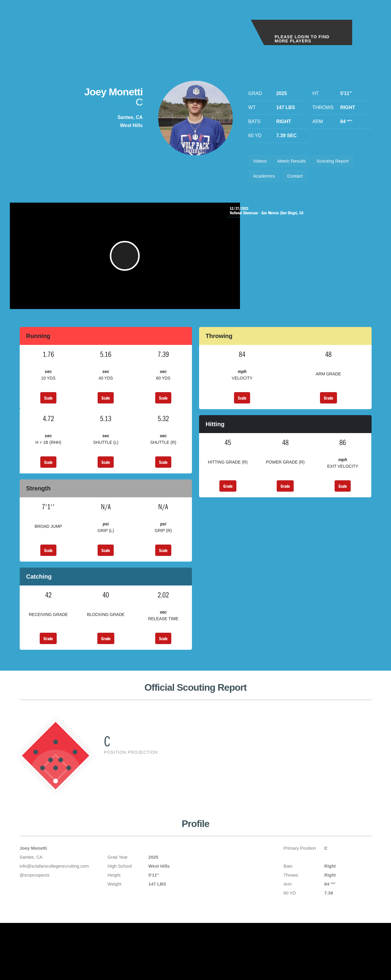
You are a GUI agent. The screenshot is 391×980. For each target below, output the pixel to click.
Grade (328, 407)
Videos (261, 162)
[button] (129, 262)
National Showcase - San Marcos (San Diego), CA (301, 215)
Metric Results (295, 162)
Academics (265, 179)
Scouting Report (340, 162)
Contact (299, 179)
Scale (48, 407)
